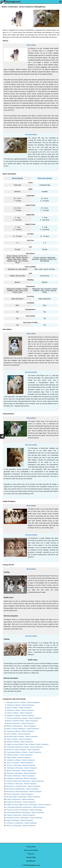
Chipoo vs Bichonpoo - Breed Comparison (20, 799)
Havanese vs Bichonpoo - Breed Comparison (21, 773)
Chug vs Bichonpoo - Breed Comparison (20, 794)
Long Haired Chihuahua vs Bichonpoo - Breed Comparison (26, 807)
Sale (33, 45)
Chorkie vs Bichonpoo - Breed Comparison (21, 776)
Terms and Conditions (31, 850)
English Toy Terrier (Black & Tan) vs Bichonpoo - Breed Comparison (29, 805)
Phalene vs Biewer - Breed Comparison (20, 755)
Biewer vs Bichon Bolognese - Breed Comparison (23, 729)
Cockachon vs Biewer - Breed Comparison (21, 760)
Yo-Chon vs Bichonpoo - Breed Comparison (21, 765)
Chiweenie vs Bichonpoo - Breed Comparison (22, 784)
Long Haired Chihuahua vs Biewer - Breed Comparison (25, 747)
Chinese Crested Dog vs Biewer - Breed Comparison (24, 718)
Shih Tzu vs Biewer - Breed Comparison (20, 763)
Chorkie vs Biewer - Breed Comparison (19, 713)
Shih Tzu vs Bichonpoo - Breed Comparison (21, 826)
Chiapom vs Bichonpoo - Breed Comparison (21, 802)
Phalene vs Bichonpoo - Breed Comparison (21, 815)
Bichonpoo (29, 134)
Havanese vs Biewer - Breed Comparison (20, 710)
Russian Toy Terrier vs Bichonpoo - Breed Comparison (24, 810)
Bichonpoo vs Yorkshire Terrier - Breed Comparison (23, 786)
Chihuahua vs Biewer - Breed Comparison (20, 705)
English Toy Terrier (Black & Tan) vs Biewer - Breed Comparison (28, 744)
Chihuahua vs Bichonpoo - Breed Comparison (22, 768)
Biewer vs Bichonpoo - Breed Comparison (20, 723)
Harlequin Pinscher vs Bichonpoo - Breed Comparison (24, 818)
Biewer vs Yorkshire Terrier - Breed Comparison (22, 721)
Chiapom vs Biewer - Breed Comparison (20, 742)
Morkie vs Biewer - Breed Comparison (19, 708)
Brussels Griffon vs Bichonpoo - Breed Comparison (23, 797)
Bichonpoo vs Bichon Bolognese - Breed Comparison (24, 792)
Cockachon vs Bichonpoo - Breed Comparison (22, 823)
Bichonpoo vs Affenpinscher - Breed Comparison (23, 789)
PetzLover (31, 854)
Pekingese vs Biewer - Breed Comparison (20, 716)
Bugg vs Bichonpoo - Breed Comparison (20, 820)
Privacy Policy (31, 847)
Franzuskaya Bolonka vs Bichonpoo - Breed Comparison (25, 812)
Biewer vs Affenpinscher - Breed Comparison (21, 726)
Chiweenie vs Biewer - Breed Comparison (20, 731)
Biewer (29, 45)
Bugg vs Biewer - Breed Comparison (19, 757)
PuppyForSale (31, 857)
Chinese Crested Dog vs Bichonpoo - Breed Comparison (25, 781)
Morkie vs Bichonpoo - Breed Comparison (20, 771)
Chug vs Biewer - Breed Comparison (19, 734)
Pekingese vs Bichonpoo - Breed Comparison (22, 778)
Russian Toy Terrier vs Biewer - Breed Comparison (23, 750)
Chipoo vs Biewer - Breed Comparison (19, 739)
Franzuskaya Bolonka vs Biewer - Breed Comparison (24, 752)
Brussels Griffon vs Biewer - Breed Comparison (22, 737)
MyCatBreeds (31, 861)
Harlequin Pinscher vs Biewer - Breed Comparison (23, 702)
